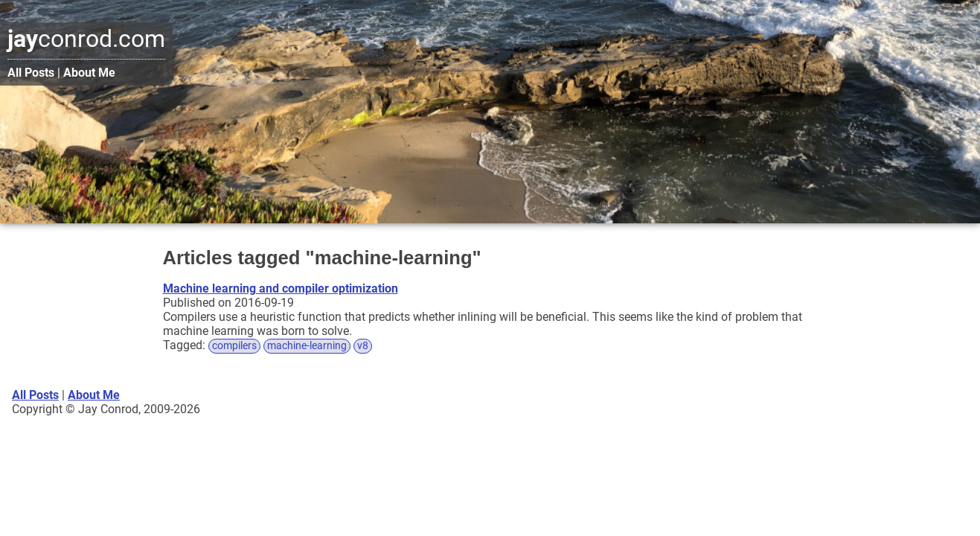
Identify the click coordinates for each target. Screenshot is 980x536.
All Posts (31, 73)
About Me (89, 73)
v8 (363, 346)
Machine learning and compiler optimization (281, 288)
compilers (234, 346)
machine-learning (307, 346)
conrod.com (86, 39)
